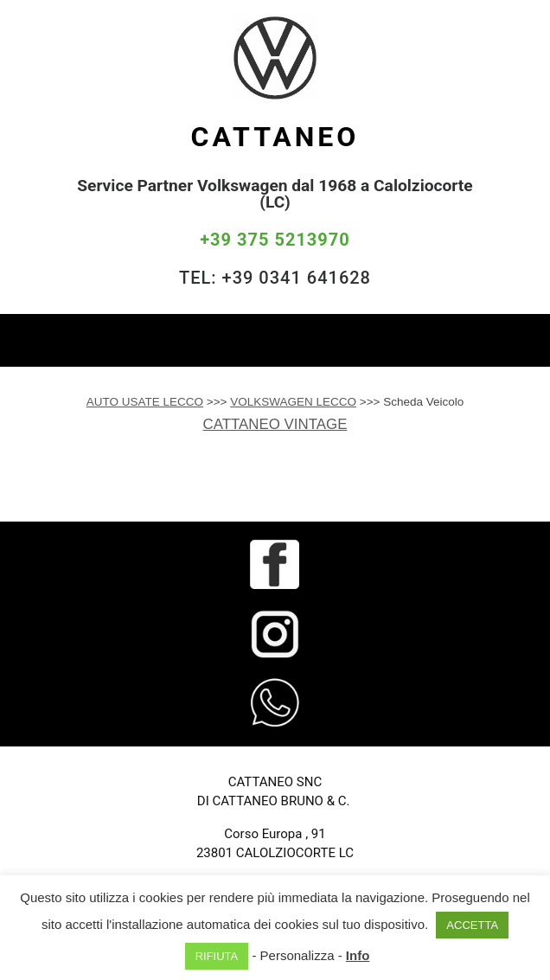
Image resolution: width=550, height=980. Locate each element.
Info (358, 955)
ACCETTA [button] (472, 925)
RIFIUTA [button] (217, 956)
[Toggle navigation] (524, 340)
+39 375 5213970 (275, 240)
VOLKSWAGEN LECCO (293, 402)
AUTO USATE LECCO (145, 402)
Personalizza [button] (297, 955)
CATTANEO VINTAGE (275, 424)
